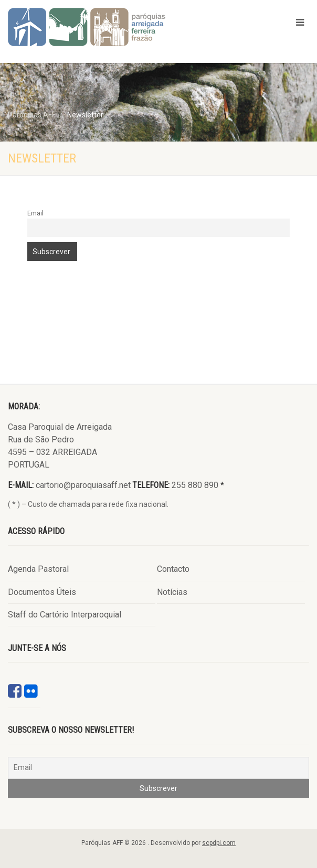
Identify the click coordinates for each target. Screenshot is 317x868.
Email (35, 213)
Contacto (173, 569)
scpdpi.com (219, 843)
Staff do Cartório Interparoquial (65, 615)
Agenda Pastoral (38, 569)
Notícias (172, 592)
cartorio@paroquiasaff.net (83, 485)
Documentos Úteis (42, 592)
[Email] (158, 768)
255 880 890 (195, 485)
